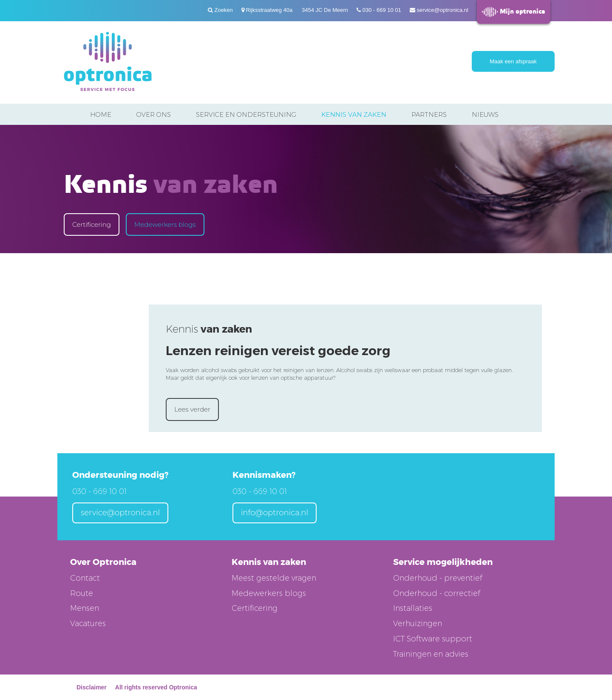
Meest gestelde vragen (274, 578)
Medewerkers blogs (165, 224)
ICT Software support (433, 639)
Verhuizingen (418, 624)
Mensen (85, 608)
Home (101, 114)
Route (82, 593)
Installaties (413, 608)
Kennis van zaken (354, 114)
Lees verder (192, 409)
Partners (429, 114)
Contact (85, 578)
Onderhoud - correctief (437, 593)
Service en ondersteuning (246, 114)
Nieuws (485, 114)
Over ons (154, 114)
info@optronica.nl (275, 513)
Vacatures (88, 624)
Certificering (92, 224)
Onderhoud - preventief (438, 578)
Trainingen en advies (431, 654)
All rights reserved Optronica (156, 687)
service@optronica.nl (442, 10)
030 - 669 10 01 (382, 10)
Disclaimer (92, 687)
